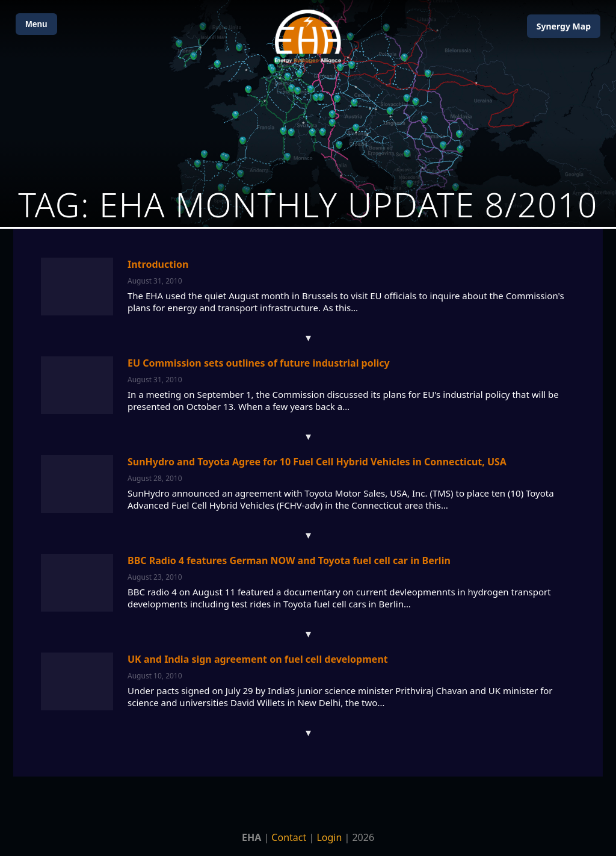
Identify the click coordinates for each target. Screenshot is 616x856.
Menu (36, 24)
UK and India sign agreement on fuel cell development (258, 659)
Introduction (158, 264)
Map (564, 26)
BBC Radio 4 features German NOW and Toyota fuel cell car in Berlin (289, 560)
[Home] (308, 36)
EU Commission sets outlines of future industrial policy (259, 363)
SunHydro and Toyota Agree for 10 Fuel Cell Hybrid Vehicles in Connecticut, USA (317, 462)
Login (329, 837)
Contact (289, 837)
